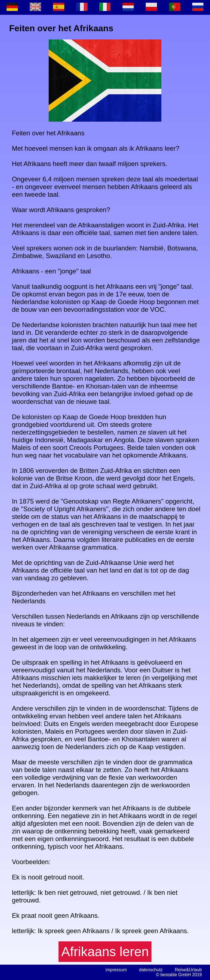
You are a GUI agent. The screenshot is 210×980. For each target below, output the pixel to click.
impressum (116, 970)
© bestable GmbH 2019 (179, 975)
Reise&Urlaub (188, 970)
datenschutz (151, 970)
